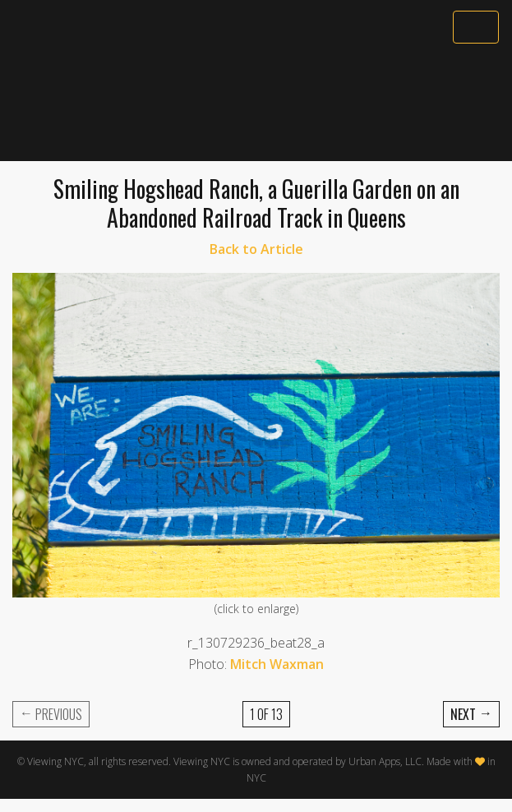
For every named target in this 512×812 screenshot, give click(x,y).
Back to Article (256, 249)
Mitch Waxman (277, 664)
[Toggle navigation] (476, 27)
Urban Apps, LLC (385, 761)
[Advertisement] (256, 104)
